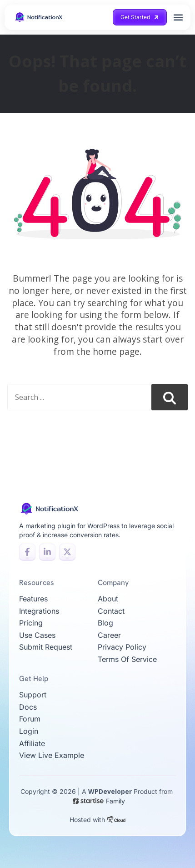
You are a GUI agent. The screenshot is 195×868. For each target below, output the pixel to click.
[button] (178, 17)
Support (33, 695)
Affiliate (32, 743)
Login (29, 731)
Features (33, 599)
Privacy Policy (122, 647)
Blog (105, 623)
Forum (30, 719)
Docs (28, 707)
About (108, 599)
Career (109, 635)
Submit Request (46, 647)
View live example (52, 755)
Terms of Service (127, 659)
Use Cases (37, 635)
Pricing (31, 623)
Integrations (39, 611)
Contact (111, 611)
